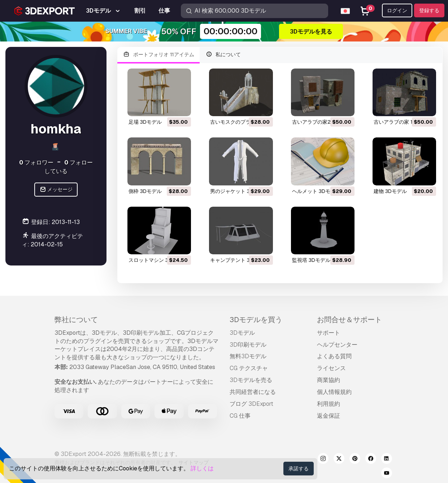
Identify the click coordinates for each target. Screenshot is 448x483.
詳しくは (202, 468)
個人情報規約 (334, 392)
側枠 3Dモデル (145, 191)
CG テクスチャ (249, 368)
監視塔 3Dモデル (311, 260)
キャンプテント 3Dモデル (239, 260)
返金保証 (329, 416)
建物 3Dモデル (390, 191)
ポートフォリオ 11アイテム (158, 55)
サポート (329, 333)
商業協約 (329, 380)
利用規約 (329, 404)
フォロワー (36, 163)
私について (223, 55)
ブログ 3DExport (251, 404)
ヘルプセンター (337, 345)
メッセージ (56, 190)
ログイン (397, 10)
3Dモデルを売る (251, 380)
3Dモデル (242, 333)
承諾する (299, 469)
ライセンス (331, 368)
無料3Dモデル (248, 356)
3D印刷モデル (248, 345)
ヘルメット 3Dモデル (316, 191)
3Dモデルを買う (256, 320)
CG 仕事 (240, 416)
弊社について (76, 320)
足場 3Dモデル (145, 122)
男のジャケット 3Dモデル (239, 191)
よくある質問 (334, 356)
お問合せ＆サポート (349, 320)
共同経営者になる (253, 392)
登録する (429, 10)
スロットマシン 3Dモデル (158, 260)
